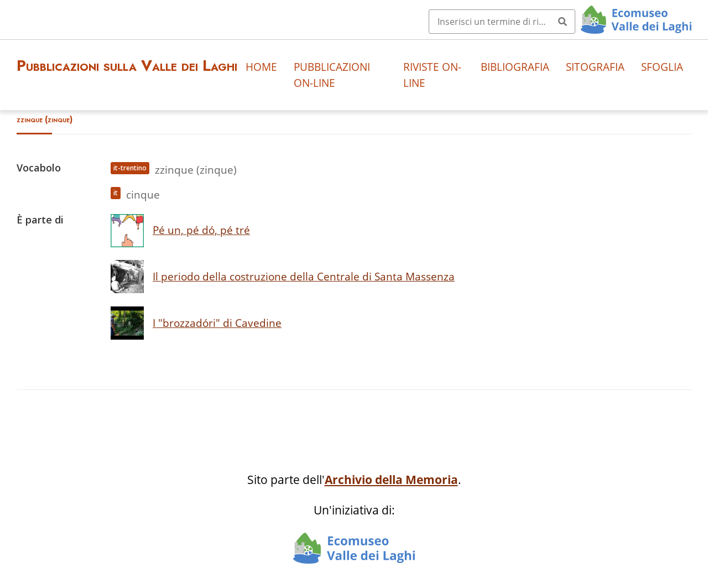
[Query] (502, 22)
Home (261, 67)
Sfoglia (662, 67)
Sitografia (595, 67)
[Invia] (563, 22)
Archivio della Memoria (391, 480)
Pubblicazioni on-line (332, 75)
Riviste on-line (432, 75)
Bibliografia (515, 67)
